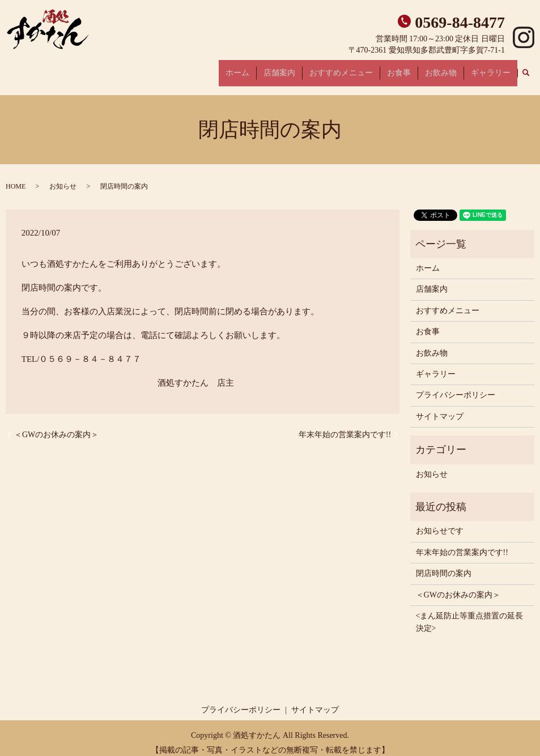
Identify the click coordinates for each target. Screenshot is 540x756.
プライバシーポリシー (456, 386)
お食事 (414, 68)
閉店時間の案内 (444, 565)
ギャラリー (494, 68)
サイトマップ (440, 407)
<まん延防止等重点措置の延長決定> (470, 614)
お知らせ (63, 178)
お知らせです (440, 522)
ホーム (271, 68)
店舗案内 (307, 68)
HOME (16, 178)
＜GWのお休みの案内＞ (56, 426)
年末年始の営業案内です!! (345, 426)
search (532, 69)
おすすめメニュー (363, 68)
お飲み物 (450, 68)
